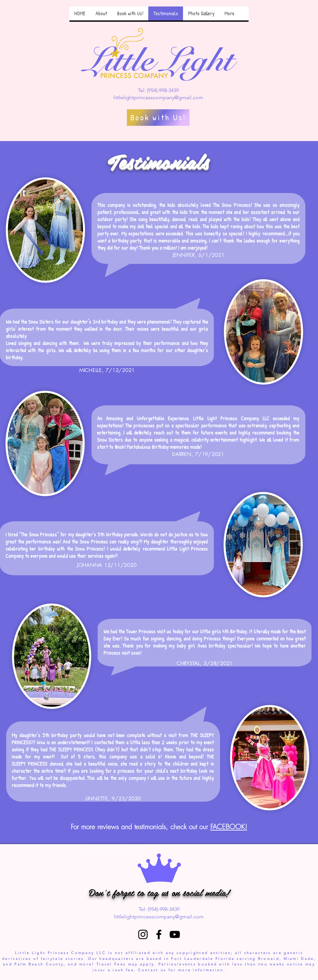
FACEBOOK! (229, 827)
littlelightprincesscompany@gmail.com (158, 97)
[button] (101, 13)
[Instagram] (143, 934)
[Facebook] (159, 934)
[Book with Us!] (158, 118)
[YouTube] (175, 934)
